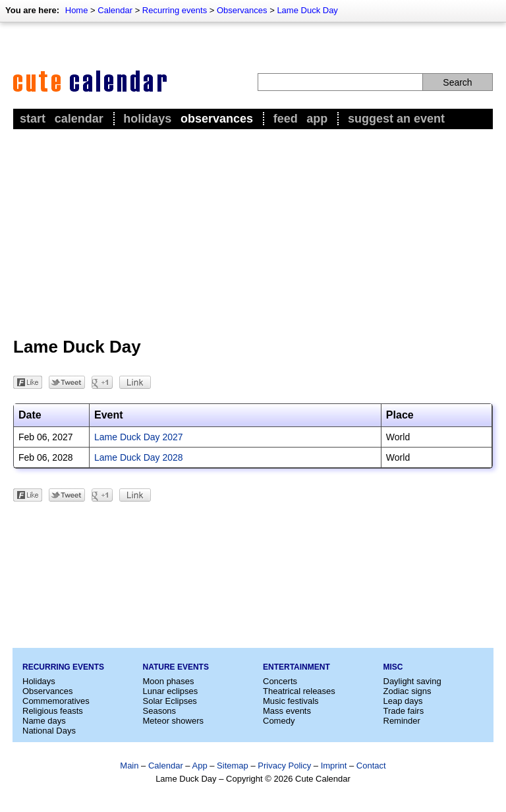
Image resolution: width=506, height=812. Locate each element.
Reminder (402, 721)
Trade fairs (404, 711)
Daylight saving (412, 681)
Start (33, 119)
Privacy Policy (284, 766)
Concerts (280, 681)
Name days (44, 721)
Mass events (287, 711)
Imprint (334, 766)
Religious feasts (53, 711)
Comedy (279, 721)
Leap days (403, 701)
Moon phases (169, 681)
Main (129, 766)
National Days (49, 731)
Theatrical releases (299, 691)
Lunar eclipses (171, 691)
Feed (286, 119)
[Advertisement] (253, 231)
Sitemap (233, 766)
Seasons (160, 711)
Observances (242, 10)
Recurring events (175, 10)
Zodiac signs (408, 691)
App (317, 119)
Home (77, 10)
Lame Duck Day (307, 10)
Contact (371, 766)
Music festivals (291, 701)
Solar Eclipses (170, 701)
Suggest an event (396, 119)
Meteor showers (173, 721)
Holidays (147, 119)
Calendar (115, 10)
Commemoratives (56, 701)
